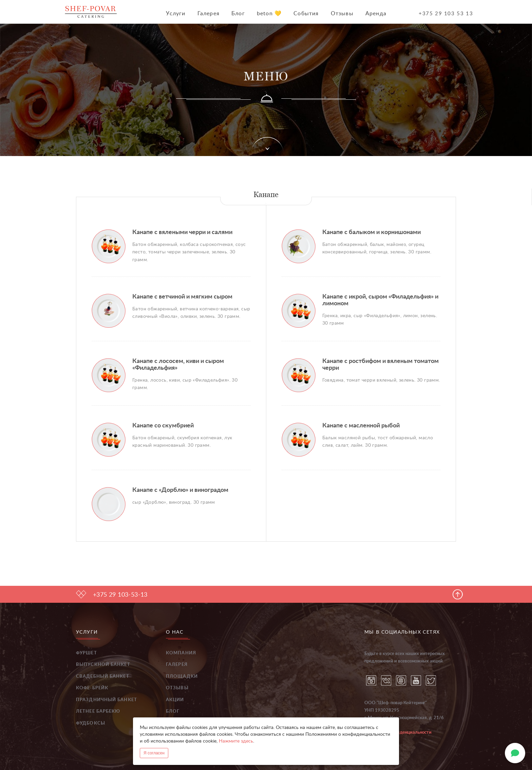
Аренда (376, 14)
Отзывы (342, 14)
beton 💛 (269, 14)
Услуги (176, 14)
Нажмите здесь (236, 741)
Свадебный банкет (103, 677)
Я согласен (154, 753)
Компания (181, 653)
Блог (238, 14)
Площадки (182, 677)
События (306, 14)
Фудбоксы (91, 723)
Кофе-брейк (92, 688)
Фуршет (87, 653)
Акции (175, 700)
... (78, 735)
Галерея (208, 14)
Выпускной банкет (103, 665)
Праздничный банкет (107, 700)
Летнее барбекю (98, 711)
